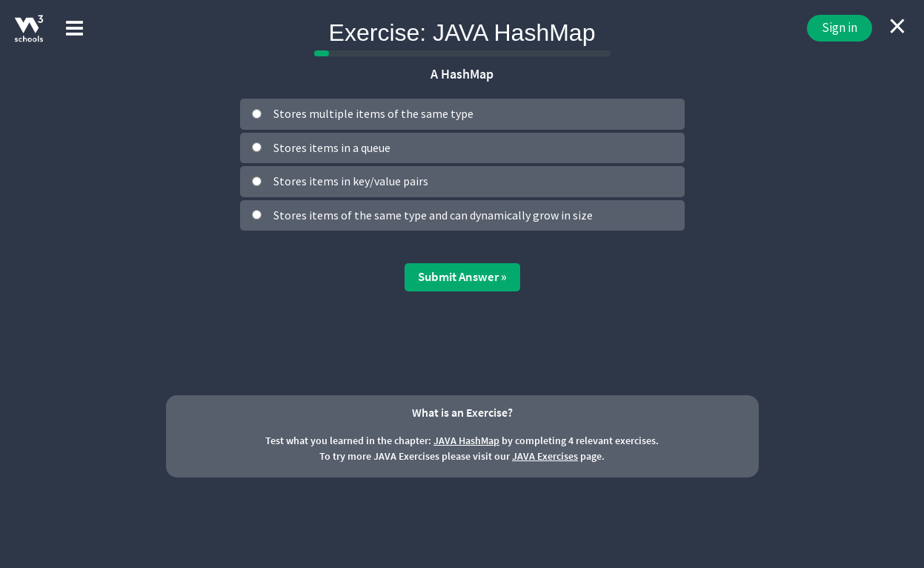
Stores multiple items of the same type (373, 113)
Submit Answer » (462, 277)
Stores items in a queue (332, 148)
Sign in (840, 27)
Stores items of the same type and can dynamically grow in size (433, 215)
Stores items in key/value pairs (351, 181)
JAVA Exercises (545, 456)
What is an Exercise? (462, 412)
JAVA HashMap (466, 440)
